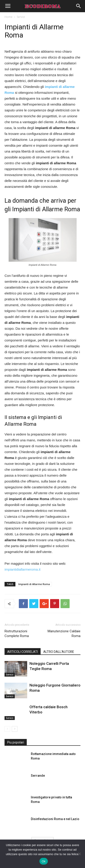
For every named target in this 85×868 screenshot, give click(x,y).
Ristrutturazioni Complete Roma (17, 634)
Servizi (21, 17)
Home (8, 17)
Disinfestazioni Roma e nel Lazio (55, 819)
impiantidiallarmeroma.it (22, 569)
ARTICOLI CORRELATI (23, 652)
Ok (44, 861)
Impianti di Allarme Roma (34, 584)
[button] (79, 6)
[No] (79, 854)
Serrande (38, 776)
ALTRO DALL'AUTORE (59, 652)
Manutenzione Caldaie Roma (64, 634)
